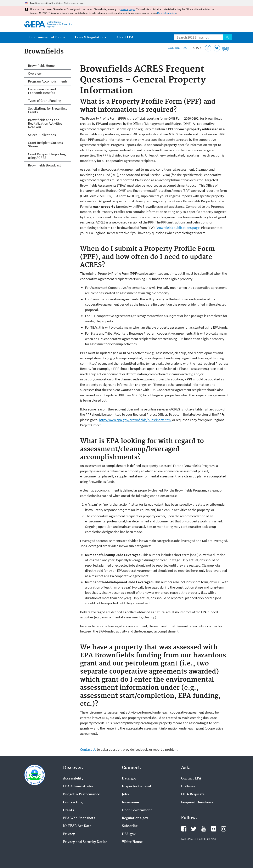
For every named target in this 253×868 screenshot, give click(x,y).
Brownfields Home (41, 66)
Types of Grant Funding (45, 101)
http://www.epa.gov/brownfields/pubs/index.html (135, 420)
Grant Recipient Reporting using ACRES (47, 156)
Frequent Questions (197, 802)
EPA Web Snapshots (79, 818)
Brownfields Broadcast (44, 165)
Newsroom (131, 802)
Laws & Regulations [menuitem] (91, 37)
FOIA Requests (193, 794)
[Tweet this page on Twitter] (217, 48)
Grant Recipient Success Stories (45, 144)
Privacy (69, 834)
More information (167, 13)
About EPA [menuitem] (125, 37)
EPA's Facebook (184, 829)
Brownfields (164, 228)
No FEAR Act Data (77, 826)
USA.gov (129, 834)
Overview (35, 73)
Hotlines (188, 787)
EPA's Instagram (224, 829)
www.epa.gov (128, 9)
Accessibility (73, 779)
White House (132, 842)
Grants (69, 810)
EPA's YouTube (204, 829)
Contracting (73, 802)
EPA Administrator (78, 787)
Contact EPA (191, 779)
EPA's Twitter (194, 829)
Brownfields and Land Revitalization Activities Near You (45, 123)
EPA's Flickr (214, 829)
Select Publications (42, 135)
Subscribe (130, 826)
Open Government (137, 810)
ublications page (187, 228)
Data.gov (129, 779)
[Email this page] (226, 48)
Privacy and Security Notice (85, 842)
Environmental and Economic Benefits (42, 91)
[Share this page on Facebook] (208, 48)
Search (228, 37)
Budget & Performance (81, 794)
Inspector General (136, 787)
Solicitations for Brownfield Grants (48, 110)
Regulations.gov (135, 818)
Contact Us (177, 48)
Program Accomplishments (48, 81)
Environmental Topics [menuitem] (47, 37)
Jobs (125, 794)
